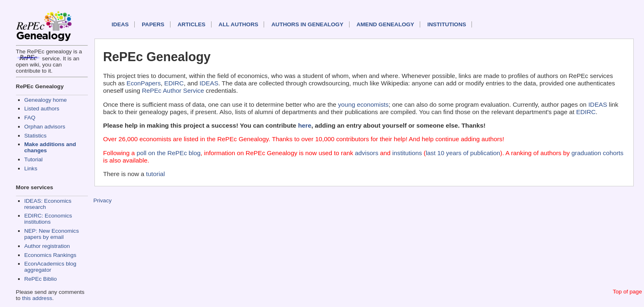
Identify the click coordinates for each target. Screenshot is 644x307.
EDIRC (174, 83)
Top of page (627, 292)
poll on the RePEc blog (169, 153)
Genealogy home (46, 100)
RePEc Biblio (40, 279)
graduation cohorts (597, 153)
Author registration (47, 246)
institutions (407, 153)
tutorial (156, 174)
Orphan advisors (45, 127)
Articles (191, 24)
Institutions (446, 24)
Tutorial (33, 159)
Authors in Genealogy (307, 24)
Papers (153, 24)
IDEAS (120, 24)
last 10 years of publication (463, 153)
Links (31, 168)
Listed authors (42, 109)
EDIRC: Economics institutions (48, 219)
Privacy (102, 200)
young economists (363, 104)
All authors (238, 24)
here (305, 125)
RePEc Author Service (173, 90)
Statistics (35, 136)
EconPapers (144, 83)
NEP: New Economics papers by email (52, 234)
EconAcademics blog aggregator (50, 267)
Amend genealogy (385, 24)
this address (37, 298)
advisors (367, 153)
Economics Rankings (50, 255)
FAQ (30, 118)
